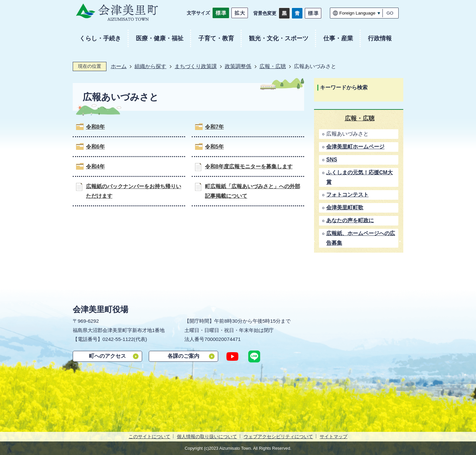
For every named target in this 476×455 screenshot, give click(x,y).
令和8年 (95, 127)
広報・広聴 (273, 66)
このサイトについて (149, 436)
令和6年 (95, 147)
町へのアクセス (107, 356)
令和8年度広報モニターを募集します (249, 166)
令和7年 (214, 127)
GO (390, 13)
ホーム (119, 66)
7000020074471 (222, 339)
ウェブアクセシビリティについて (278, 436)
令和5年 (214, 147)
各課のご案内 (183, 356)
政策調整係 (238, 66)
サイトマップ (334, 436)
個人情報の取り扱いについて (207, 436)
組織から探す (150, 66)
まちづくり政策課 (196, 66)
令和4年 (95, 166)
